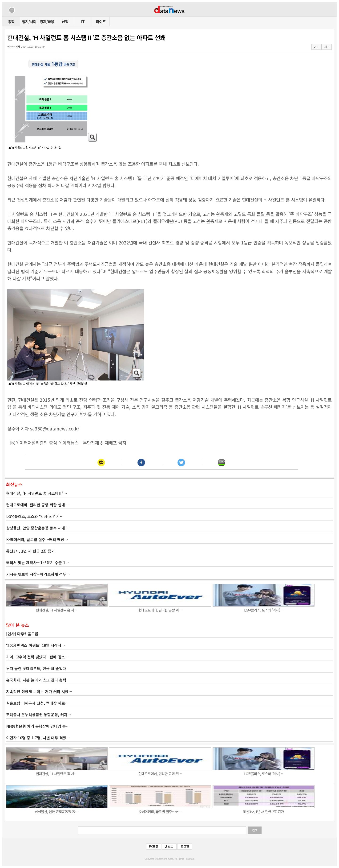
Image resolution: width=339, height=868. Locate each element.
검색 (255, 830)
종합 (11, 21)
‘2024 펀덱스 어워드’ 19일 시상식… (35, 645)
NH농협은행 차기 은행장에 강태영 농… (38, 726)
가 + (316, 47)
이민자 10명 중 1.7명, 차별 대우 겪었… (38, 738)
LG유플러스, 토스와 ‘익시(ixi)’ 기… (35, 516)
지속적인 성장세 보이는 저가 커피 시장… (39, 691)
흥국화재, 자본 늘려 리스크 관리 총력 (36, 680)
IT (83, 21)
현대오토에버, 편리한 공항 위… (160, 610)
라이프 (101, 21)
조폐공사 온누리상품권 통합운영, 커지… (38, 715)
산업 (65, 21)
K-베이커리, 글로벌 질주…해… (160, 812)
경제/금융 (47, 21)
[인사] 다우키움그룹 (22, 634)
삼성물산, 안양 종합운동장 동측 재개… (37, 528)
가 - (326, 47)
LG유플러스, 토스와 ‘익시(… (264, 610)
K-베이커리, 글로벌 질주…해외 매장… (37, 539)
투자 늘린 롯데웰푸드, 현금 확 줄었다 (36, 668)
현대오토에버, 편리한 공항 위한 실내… (37, 505)
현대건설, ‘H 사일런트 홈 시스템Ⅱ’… (36, 493)
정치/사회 (29, 21)
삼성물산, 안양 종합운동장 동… (57, 812)
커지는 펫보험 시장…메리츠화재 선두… (38, 574)
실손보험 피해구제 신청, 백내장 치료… (37, 703)
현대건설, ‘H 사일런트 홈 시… (57, 610)
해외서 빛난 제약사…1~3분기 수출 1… (37, 562)
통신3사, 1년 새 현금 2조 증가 (30, 551)
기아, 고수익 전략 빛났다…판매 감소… (37, 657)
